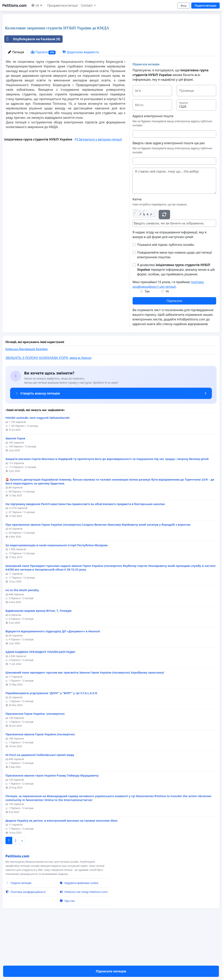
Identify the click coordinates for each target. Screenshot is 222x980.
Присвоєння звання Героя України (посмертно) (40, 789)
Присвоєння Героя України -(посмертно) (35, 768)
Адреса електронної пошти (153, 170)
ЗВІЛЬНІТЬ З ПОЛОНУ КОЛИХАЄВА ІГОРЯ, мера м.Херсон (48, 412)
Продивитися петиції (62, 5)
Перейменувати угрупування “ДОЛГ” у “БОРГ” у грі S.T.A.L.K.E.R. (52, 747)
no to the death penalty (22, 644)
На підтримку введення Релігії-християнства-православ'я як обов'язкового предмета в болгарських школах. (85, 558)
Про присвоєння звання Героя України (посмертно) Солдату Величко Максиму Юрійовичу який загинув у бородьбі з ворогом (98, 579)
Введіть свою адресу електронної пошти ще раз (169, 197)
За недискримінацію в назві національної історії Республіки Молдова (57, 600)
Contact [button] (87, 5)
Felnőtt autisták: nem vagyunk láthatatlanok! (38, 472)
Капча (137, 254)
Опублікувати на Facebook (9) (32, 93)
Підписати (174, 355)
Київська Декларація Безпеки (27, 404)
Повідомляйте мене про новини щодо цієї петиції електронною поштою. (175, 309)
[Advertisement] (83, 47)
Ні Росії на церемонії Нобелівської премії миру (40, 809)
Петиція (16, 106)
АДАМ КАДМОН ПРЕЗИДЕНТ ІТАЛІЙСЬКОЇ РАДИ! (40, 706)
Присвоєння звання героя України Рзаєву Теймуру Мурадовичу (52, 830)
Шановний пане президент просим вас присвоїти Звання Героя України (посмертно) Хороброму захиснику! (85, 727)
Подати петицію (205, 6)
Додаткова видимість (81, 106)
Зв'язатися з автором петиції (98, 194)
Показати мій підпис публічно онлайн (166, 299)
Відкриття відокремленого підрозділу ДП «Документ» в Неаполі (53, 686)
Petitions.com (14, 5)
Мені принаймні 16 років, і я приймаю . (168, 339)
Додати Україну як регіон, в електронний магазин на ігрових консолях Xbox (61, 875)
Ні (167, 346)
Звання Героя (15, 493)
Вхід (184, 6)
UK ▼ (37, 5)
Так (147, 346)
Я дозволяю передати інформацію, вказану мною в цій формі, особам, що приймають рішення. (176, 324)
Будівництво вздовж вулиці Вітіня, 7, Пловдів (38, 665)
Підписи (43, 107)
